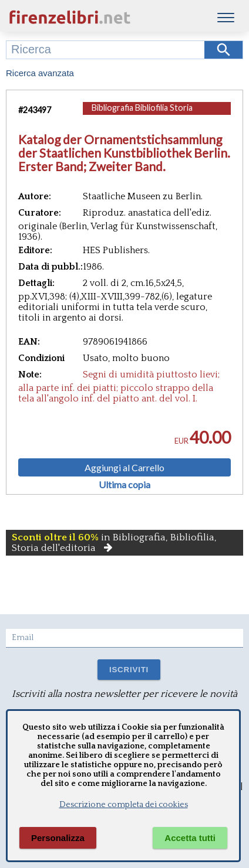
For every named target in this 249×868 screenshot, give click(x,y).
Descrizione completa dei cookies (124, 805)
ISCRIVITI (129, 670)
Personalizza (58, 838)
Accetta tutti (190, 838)
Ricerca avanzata (40, 73)
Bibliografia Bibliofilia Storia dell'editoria (142, 113)
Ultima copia (124, 485)
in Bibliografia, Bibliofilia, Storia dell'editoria (114, 543)
